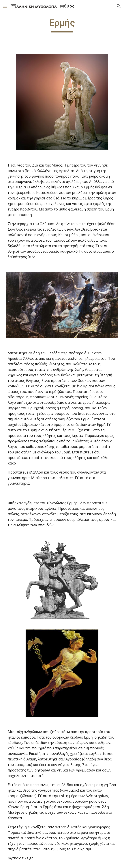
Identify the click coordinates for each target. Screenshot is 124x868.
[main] (62, 25)
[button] (5, 6)
